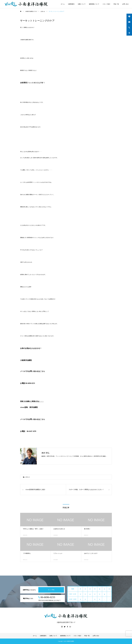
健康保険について (94, 4)
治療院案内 (71, 4)
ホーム (63, 4)
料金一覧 (116, 4)
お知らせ (27, 477)
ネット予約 (51, 590)
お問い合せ (125, 4)
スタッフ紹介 (106, 4)
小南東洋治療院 (26, 360)
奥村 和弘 (45, 453)
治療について (82, 4)
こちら (42, 419)
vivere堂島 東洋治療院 (29, 407)
